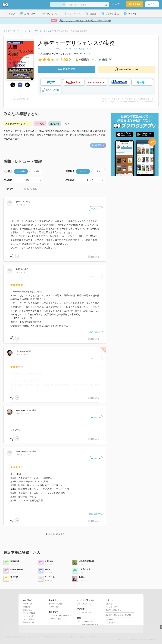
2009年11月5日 (23, 414)
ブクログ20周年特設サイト (88, 624)
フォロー (96, 209)
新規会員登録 (134, 4)
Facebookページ (112, 623)
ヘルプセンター (112, 607)
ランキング (28, 604)
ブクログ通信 (28, 619)
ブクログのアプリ (84, 612)
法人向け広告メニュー (114, 610)
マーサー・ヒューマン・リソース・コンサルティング (65, 49)
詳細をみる (94, 257)
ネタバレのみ (30, 189)
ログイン (152, 4)
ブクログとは (117, 4)
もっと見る (98, 145)
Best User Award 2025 (86, 621)
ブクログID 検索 (55, 619)
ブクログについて (84, 604)
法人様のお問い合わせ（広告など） (119, 615)
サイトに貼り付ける (20, 99)
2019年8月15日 (23, 205)
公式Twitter (110, 620)
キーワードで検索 (56, 604)
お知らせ (109, 604)
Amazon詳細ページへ (127, 69)
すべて (10, 189)
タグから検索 (54, 607)
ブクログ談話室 (29, 613)
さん (21, 202)
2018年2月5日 (22, 272)
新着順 (36, 171)
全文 (98, 171)
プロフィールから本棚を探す (60, 616)
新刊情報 (27, 607)
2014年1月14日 (23, 354)
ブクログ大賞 (28, 616)
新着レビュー (28, 610)
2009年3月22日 (23, 455)
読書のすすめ (28, 622)
